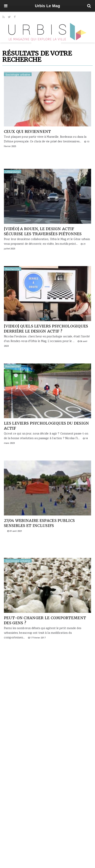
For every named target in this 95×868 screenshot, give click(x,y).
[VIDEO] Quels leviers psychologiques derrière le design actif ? (46, 329)
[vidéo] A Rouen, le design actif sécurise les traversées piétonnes (43, 231)
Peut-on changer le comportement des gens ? (45, 620)
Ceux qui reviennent (27, 131)
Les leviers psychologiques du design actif (46, 426)
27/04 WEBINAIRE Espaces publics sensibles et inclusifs (39, 523)
